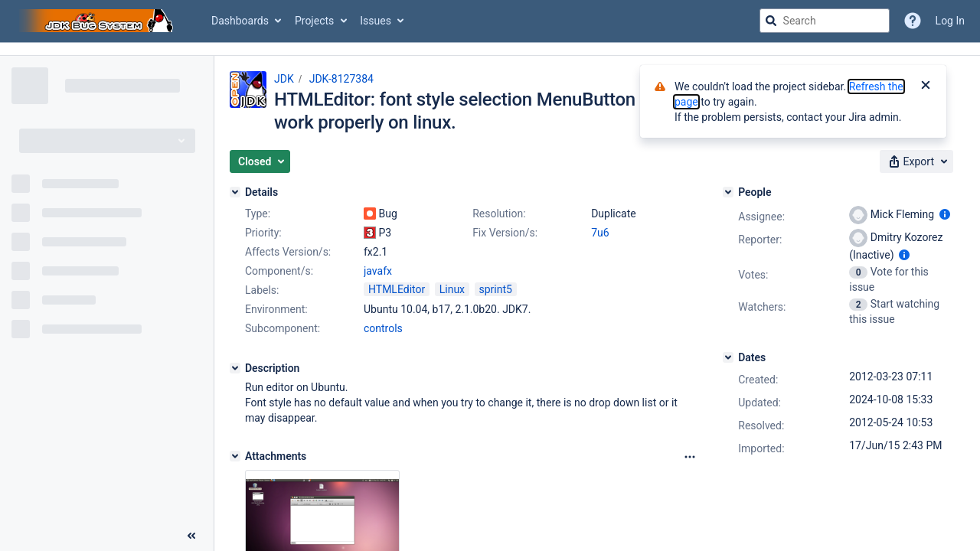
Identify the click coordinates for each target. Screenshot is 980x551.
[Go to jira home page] (98, 21)
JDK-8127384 (341, 79)
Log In (950, 21)
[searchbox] (825, 21)
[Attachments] (235, 456)
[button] (260, 161)
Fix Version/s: (505, 233)
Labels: (262, 290)
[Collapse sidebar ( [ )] (191, 536)
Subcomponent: (283, 328)
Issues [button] (376, 21)
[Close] (926, 86)
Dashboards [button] (240, 21)
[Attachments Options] (690, 457)
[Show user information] (945, 214)
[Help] (913, 21)
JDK (284, 79)
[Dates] (728, 357)
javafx (378, 271)
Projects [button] (314, 21)
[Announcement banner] (490, 49)
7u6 (600, 233)
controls (383, 328)
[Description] (235, 368)
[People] (728, 192)
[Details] (235, 192)
